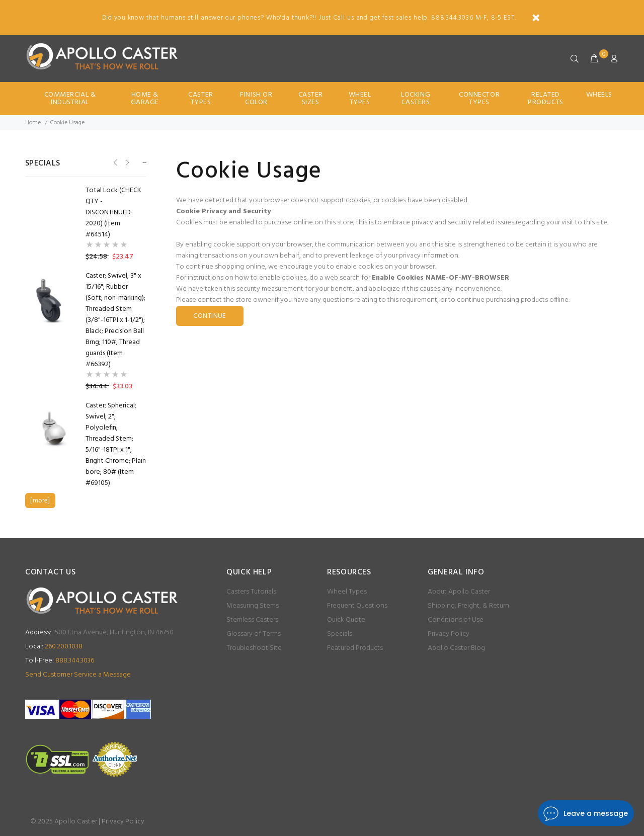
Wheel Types (360, 99)
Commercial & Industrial (70, 99)
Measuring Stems (253, 606)
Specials (340, 634)
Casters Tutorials (251, 592)
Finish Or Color (256, 99)
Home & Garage (145, 99)
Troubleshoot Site (254, 648)
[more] (40, 501)
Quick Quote (346, 620)
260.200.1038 (54, 647)
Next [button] (127, 163)
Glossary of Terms (254, 634)
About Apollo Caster (459, 592)
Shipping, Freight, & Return (468, 606)
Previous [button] (114, 163)
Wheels (599, 95)
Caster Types (200, 99)
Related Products (545, 99)
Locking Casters (416, 99)
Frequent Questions (357, 606)
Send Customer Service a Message (78, 675)
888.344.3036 (60, 661)
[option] (86, 191)
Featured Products (355, 648)
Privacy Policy (449, 634)
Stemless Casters (252, 620)
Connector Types (479, 99)
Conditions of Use (456, 620)
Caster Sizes (311, 99)
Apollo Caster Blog (456, 648)
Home (33, 123)
